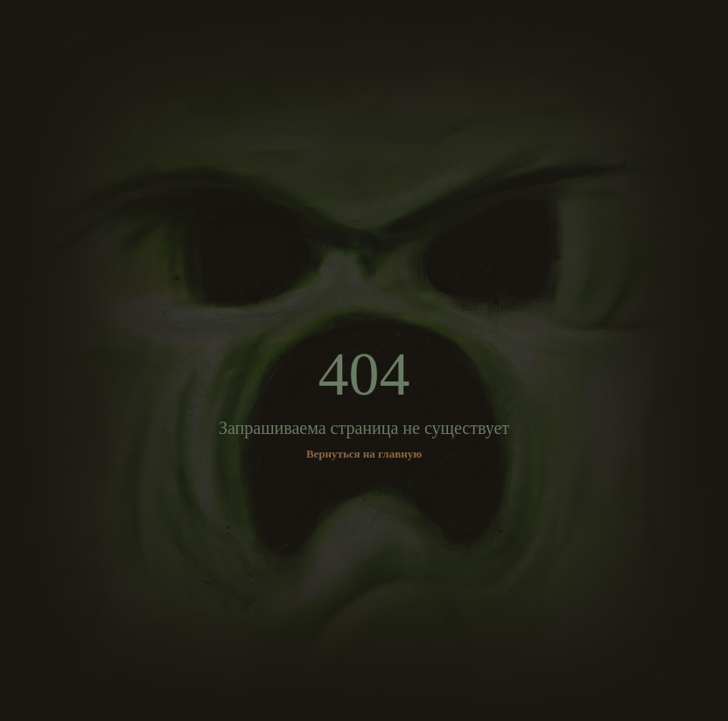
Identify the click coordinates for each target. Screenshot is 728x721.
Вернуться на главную (364, 454)
